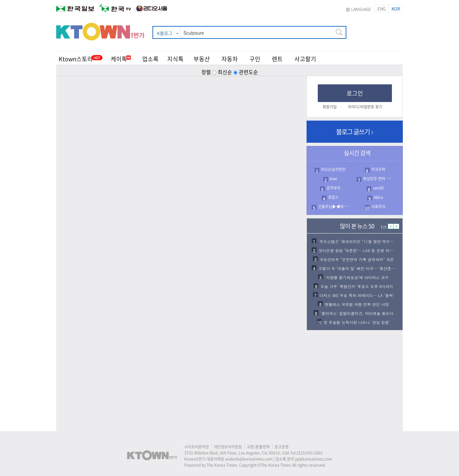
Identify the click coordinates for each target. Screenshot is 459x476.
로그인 (355, 93)
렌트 (277, 59)
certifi (378, 188)
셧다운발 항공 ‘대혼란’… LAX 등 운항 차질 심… (360, 250)
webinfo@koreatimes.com (249, 459)
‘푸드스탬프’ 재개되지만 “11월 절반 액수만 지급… (363, 241)
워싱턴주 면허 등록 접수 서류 (386, 179)
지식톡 (175, 59)
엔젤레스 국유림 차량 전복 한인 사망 (357, 304)
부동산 (202, 59)
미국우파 (378, 169)
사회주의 (378, 207)
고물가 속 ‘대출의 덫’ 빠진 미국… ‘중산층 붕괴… (361, 268)
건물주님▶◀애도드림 (336, 207)
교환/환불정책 (258, 447)
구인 (255, 59)
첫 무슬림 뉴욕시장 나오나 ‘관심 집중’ (357, 322)
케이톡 (121, 59)
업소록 (150, 59)
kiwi (333, 179)
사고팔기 (305, 59)
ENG (382, 8)
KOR (396, 8)
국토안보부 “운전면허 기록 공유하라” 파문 (357, 259)
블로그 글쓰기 (355, 132)
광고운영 (281, 447)
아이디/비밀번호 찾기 (365, 107)
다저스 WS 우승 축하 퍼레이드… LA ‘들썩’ (357, 295)
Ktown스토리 (76, 59)
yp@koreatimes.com (314, 459)
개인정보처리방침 (228, 447)
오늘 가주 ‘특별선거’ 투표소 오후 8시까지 (357, 286)
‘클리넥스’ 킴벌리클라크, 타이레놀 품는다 (357, 313)
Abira (378, 197)
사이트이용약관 (197, 447)
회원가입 (330, 107)
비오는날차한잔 (333, 169)
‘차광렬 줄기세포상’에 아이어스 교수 (357, 277)
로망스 (333, 197)
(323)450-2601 (310, 453)
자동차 (230, 59)
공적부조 (333, 188)
